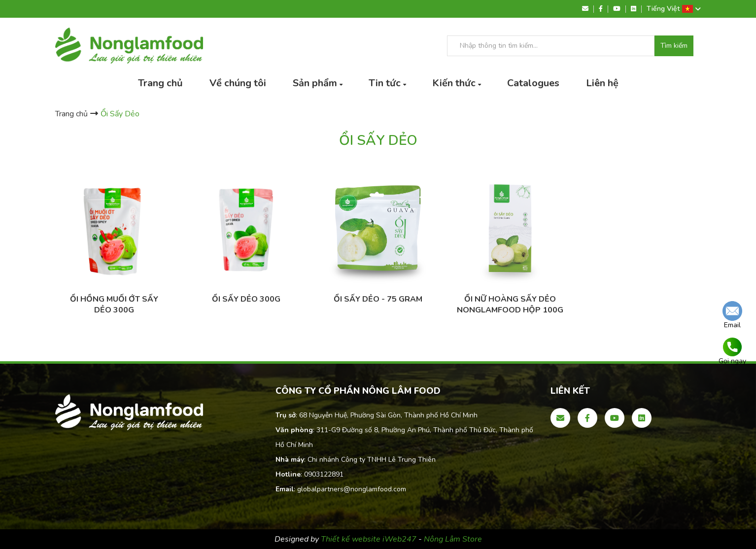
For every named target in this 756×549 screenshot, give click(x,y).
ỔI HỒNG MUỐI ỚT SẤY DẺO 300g (114, 305)
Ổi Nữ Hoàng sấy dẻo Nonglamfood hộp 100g (510, 305)
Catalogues (533, 83)
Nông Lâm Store (453, 539)
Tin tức (385, 83)
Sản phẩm (315, 83)
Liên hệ (602, 83)
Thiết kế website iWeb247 (370, 539)
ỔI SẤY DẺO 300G (246, 299)
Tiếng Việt (674, 9)
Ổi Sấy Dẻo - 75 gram (378, 299)
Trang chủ (160, 83)
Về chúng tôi (238, 83)
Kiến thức (454, 83)
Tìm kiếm (674, 46)
